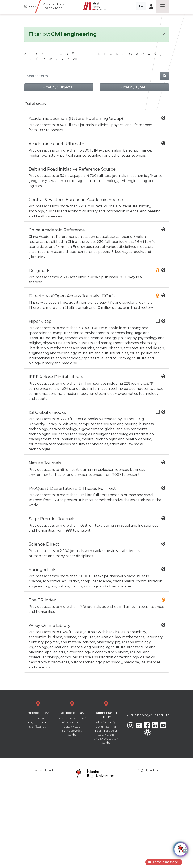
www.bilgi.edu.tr (46, 770)
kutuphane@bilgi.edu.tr (148, 715)
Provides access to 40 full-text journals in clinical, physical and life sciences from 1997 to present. (97, 124)
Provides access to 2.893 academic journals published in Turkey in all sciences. (97, 276)
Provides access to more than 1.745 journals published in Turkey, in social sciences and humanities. (97, 606)
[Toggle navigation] (163, 6)
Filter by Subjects (57, 87)
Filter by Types (133, 87)
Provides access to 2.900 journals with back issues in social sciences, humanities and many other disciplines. (97, 550)
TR (141, 6)
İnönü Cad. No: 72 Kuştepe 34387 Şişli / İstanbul (38, 714)
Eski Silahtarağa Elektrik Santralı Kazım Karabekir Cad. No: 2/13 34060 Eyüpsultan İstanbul (106, 722)
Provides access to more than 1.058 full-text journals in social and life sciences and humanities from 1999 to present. (97, 524)
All (75, 59)
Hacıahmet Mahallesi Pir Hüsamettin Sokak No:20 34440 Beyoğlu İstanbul (72, 718)
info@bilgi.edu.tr (147, 770)
